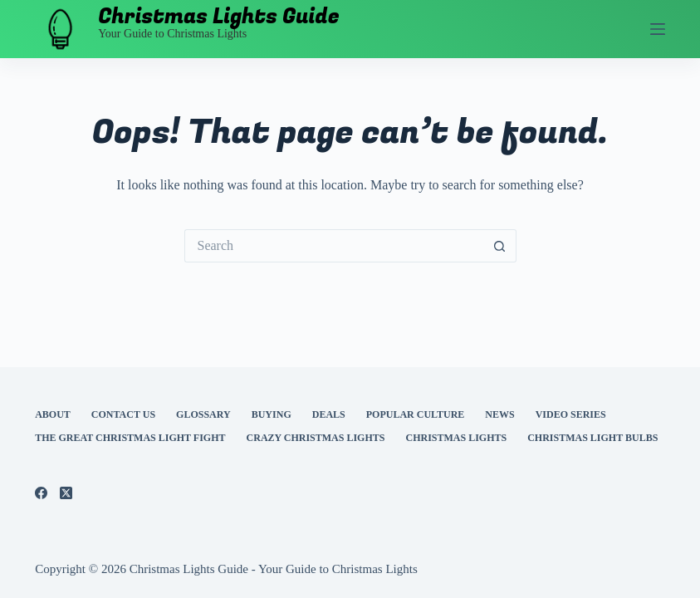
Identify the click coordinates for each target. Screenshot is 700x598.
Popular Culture (416, 414)
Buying (272, 414)
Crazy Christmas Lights (316, 438)
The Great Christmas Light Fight (130, 438)
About (53, 414)
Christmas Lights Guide (219, 17)
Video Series (571, 414)
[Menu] (658, 29)
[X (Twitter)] (66, 493)
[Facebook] (41, 493)
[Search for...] (334, 246)
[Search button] (500, 246)
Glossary (203, 414)
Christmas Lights (456, 438)
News (499, 414)
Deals (329, 414)
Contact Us (123, 414)
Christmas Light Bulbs (592, 438)
